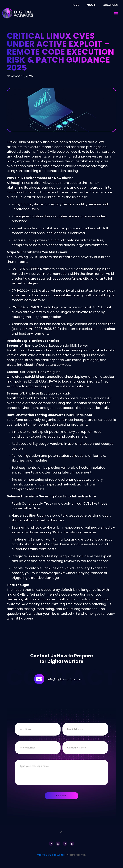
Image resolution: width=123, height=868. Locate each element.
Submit (61, 796)
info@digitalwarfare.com (65, 679)
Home (75, 5)
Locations (110, 5)
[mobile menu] (116, 14)
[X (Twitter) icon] (58, 844)
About (91, 5)
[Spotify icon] (72, 844)
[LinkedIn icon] (65, 844)
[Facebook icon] (51, 844)
